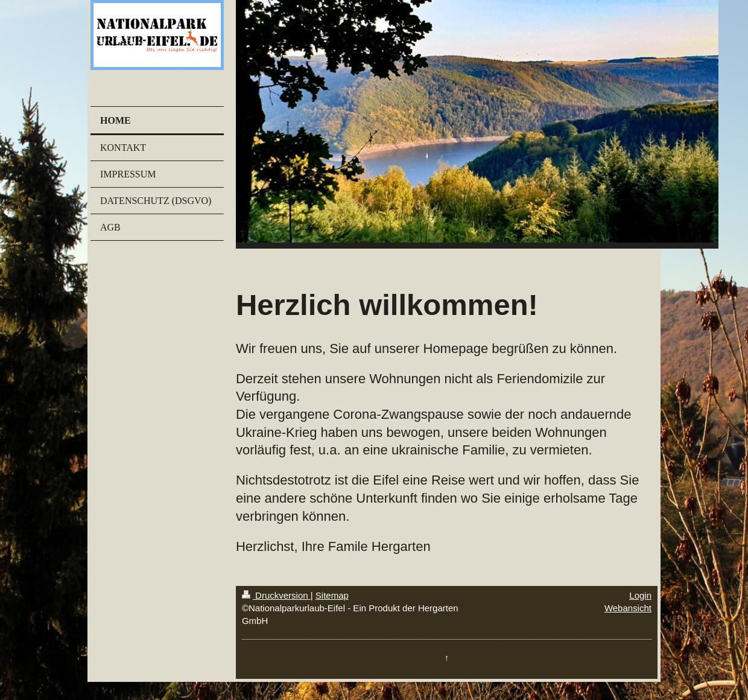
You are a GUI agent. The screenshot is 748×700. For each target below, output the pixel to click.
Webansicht (628, 608)
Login (640, 595)
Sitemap (332, 595)
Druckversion (276, 595)
